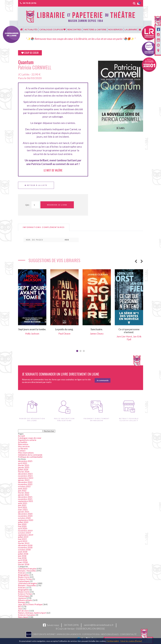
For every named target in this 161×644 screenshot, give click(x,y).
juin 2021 (22, 505)
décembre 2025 (25, 461)
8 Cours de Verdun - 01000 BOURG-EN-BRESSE (80, 629)
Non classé (23, 617)
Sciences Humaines (27, 615)
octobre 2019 (24, 533)
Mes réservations (26, 453)
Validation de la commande (30, 455)
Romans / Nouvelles (27, 571)
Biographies (23, 575)
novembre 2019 (25, 531)
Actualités (31, 29)
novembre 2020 (25, 516)
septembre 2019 (26, 535)
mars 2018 (23, 562)
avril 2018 (23, 560)
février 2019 (24, 543)
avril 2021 (23, 507)
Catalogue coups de (52, 29)
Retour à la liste (36, 185)
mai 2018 (22, 558)
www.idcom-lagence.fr (69, 634)
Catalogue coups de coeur (30, 438)
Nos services (115, 29)
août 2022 (23, 488)
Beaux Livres (24, 577)
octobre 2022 (24, 486)
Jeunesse (22, 598)
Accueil (21, 436)
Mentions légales (110, 634)
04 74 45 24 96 (29, 3)
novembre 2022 (25, 484)
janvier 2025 (24, 467)
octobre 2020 (24, 518)
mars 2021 (23, 509)
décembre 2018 (25, 545)
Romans (22, 602)
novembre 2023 (25, 476)
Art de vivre (23, 611)
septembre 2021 (26, 501)
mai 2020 (22, 526)
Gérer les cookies (127, 641)
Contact (22, 451)
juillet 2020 (23, 522)
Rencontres (74, 29)
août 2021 (23, 503)
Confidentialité (128, 634)
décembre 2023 (25, 474)
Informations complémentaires (44, 227)
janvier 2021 (24, 512)
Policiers (22, 573)
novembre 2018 (25, 547)
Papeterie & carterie (95, 29)
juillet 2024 (23, 469)
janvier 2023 (24, 480)
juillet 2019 (23, 537)
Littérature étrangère (28, 583)
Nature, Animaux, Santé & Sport (32, 613)
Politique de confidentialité (30, 457)
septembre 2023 (26, 478)
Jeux (20, 609)
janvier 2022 (24, 495)
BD (20, 606)
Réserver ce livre (57, 205)
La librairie (131, 29)
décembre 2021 (25, 497)
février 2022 (24, 493)
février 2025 (24, 465)
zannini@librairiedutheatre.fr (99, 625)
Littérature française (27, 568)
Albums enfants (25, 600)
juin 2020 (22, 524)
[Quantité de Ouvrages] (35, 205)
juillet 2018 (23, 554)
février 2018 (24, 564)
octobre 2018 (24, 550)
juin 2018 (22, 556)
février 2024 (24, 472)
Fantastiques (24, 581)
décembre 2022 (25, 482)
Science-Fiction (25, 579)
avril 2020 (23, 528)
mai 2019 (22, 539)
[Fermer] (138, 641)
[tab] (44, 227)
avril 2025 (23, 463)
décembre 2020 (25, 514)
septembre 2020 (26, 520)
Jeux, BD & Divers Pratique (30, 604)
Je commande (103, 380)
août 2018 (23, 552)
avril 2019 (23, 541)
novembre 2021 (25, 499)
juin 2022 (22, 491)
